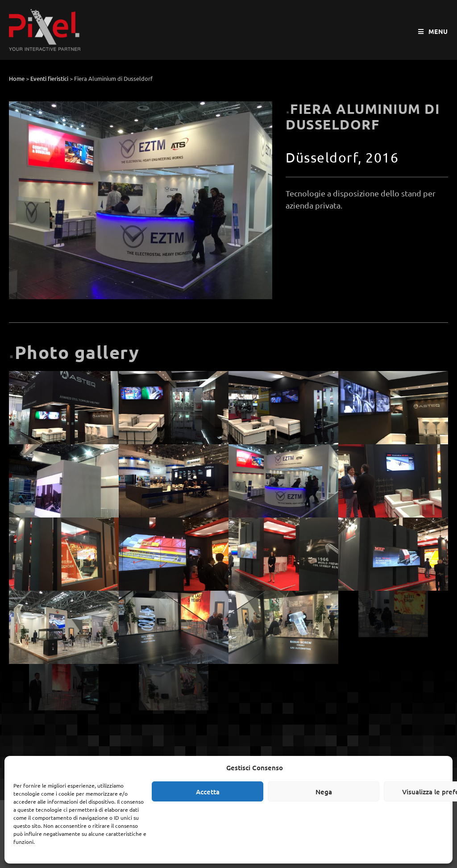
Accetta (208, 792)
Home (17, 78)
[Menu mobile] (433, 31)
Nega (324, 792)
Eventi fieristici (49, 78)
